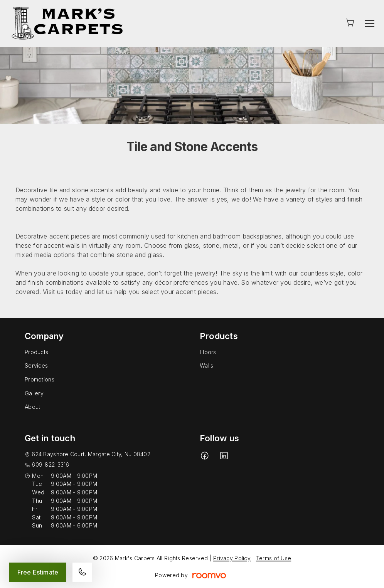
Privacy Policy (232, 558)
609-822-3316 (50, 465)
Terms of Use (274, 558)
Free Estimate (38, 572)
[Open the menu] (370, 24)
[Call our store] (82, 572)
